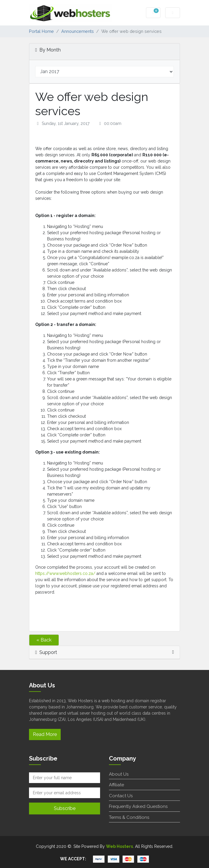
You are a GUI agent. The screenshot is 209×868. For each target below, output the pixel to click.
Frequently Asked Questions (138, 806)
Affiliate (116, 785)
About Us (119, 774)
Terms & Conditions (129, 817)
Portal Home (41, 31)
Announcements (78, 31)
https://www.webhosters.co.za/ (65, 573)
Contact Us (121, 796)
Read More (45, 734)
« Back (44, 640)
